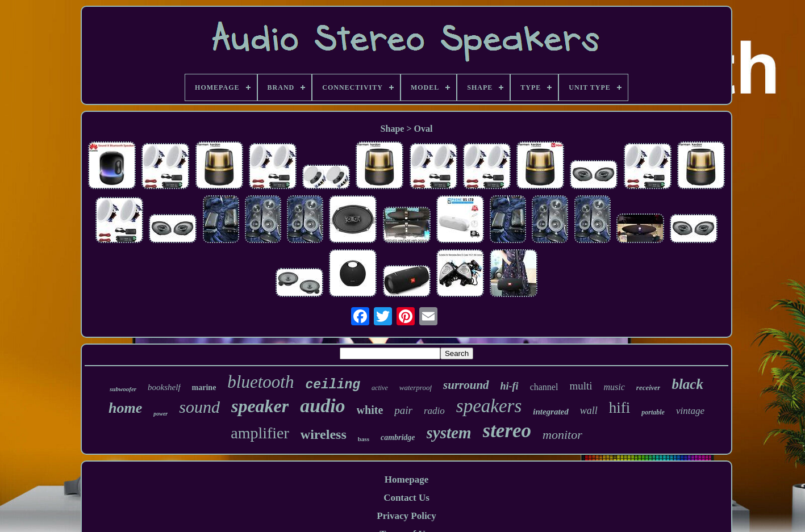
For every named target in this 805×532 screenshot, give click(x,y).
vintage (690, 411)
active (380, 388)
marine (204, 388)
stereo (507, 431)
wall (589, 410)
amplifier (260, 433)
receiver (648, 388)
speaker (260, 406)
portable (653, 412)
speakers (489, 406)
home (125, 408)
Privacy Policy (406, 516)
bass (364, 439)
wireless (324, 434)
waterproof (416, 388)
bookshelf (164, 387)
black (687, 384)
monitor (562, 435)
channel (544, 387)
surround (466, 385)
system (449, 433)
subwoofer (123, 389)
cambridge (398, 437)
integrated (551, 412)
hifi (620, 408)
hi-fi (510, 386)
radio (434, 411)
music (614, 387)
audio (322, 406)
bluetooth (260, 382)
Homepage (406, 479)
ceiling (333, 385)
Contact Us (406, 498)
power (160, 414)
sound (199, 407)
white (370, 410)
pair (403, 410)
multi (581, 386)
